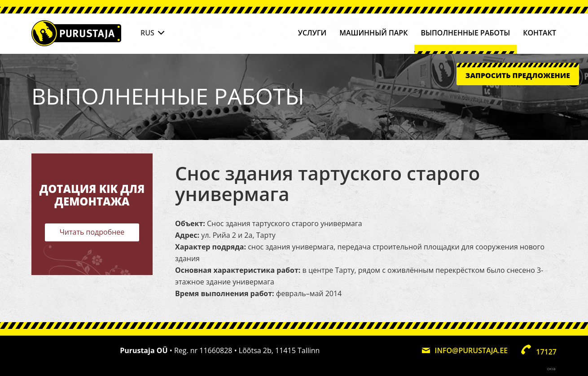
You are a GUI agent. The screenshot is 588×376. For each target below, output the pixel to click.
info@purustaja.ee (472, 350)
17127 (546, 352)
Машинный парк (373, 33)
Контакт (540, 33)
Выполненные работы (465, 33)
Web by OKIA (551, 369)
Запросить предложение (518, 75)
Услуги (312, 33)
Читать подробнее (92, 232)
